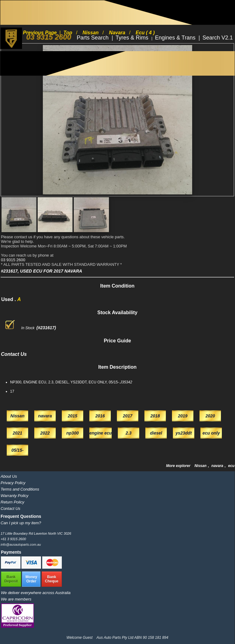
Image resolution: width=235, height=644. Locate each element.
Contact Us (10, 508)
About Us (9, 476)
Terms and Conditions (20, 489)
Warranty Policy (15, 496)
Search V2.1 (218, 38)
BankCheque (52, 579)
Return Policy (12, 502)
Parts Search (93, 38)
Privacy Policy (13, 483)
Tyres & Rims (133, 38)
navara (218, 466)
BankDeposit (11, 579)
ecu (231, 466)
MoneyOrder (31, 579)
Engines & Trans (176, 38)
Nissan (201, 466)
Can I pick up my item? (21, 523)
